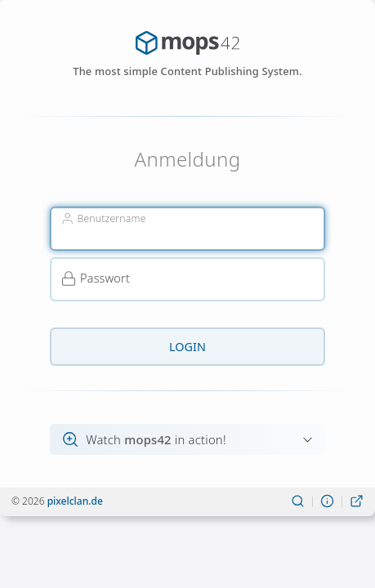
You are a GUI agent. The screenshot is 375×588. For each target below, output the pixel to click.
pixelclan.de (75, 501)
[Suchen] (298, 501)
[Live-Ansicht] (357, 501)
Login (187, 347)
